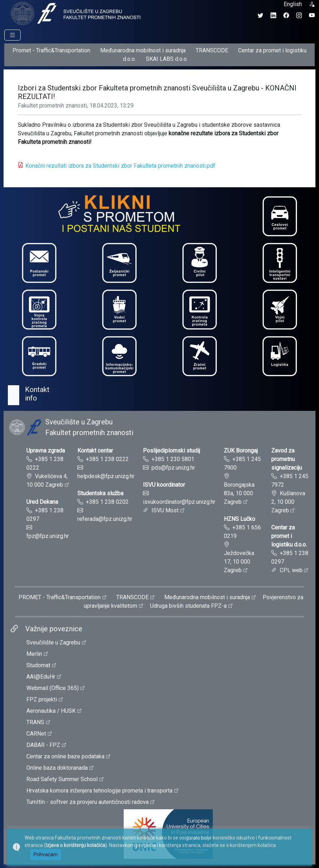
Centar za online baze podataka (65, 756)
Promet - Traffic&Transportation (51, 50)
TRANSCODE (212, 50)
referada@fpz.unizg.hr (105, 519)
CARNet (36, 734)
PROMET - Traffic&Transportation (60, 597)
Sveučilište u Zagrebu (53, 642)
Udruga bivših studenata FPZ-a (188, 606)
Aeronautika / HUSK (51, 711)
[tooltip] (75, 13)
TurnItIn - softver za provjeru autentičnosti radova (88, 802)
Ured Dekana (42, 502)
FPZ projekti (42, 699)
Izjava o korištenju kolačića (75, 845)
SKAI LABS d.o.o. (167, 59)
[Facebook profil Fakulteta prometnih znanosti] (286, 15)
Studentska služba (100, 493)
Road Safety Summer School (62, 779)
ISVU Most (165, 510)
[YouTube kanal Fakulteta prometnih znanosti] (312, 15)
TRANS (35, 722)
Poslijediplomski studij (171, 451)
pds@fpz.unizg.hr (173, 468)
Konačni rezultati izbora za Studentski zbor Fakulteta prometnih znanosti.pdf (120, 166)
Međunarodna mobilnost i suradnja (143, 50)
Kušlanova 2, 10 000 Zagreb (288, 502)
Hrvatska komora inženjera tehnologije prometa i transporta (99, 791)
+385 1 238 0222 (107, 459)
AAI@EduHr (41, 677)
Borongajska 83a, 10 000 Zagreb (239, 493)
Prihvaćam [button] (46, 854)
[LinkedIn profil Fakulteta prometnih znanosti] (273, 15)
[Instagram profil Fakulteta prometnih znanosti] (299, 15)
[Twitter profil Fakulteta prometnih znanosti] (261, 15)
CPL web (291, 570)
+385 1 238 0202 (107, 502)
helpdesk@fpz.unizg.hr (106, 476)
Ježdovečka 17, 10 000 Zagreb (239, 562)
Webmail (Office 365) (53, 688)
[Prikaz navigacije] (12, 35)
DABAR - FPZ (43, 745)
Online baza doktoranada (57, 768)
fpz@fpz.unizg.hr (48, 536)
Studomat (38, 665)
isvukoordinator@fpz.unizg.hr (179, 502)
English (293, 4)
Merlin (34, 654)
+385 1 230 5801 (173, 459)
